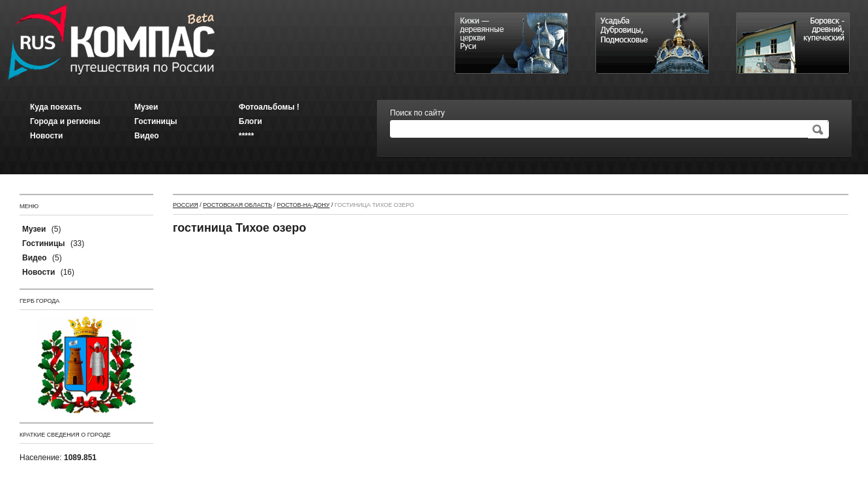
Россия (186, 205)
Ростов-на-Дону (304, 205)
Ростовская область (237, 205)
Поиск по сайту (417, 113)
